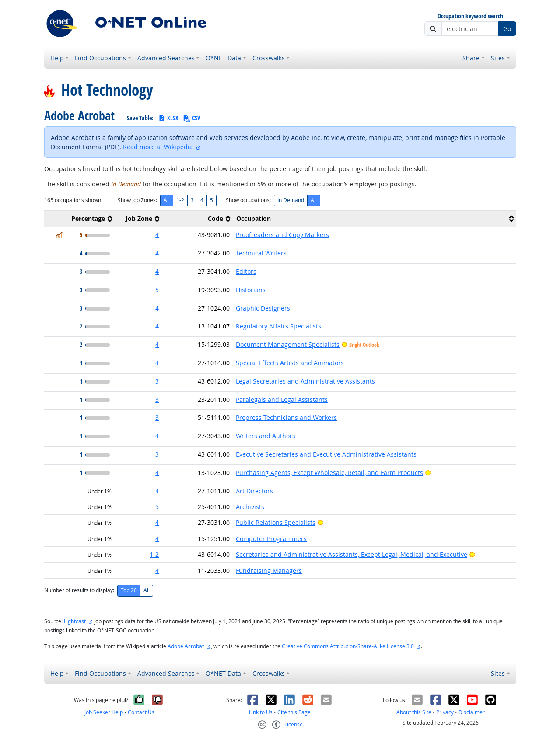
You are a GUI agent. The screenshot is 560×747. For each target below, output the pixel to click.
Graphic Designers (263, 308)
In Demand (291, 200)
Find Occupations (100, 58)
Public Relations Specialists (276, 522)
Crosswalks (269, 58)
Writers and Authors (266, 436)
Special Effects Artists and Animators (290, 363)
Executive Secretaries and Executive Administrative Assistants (326, 454)
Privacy (445, 712)
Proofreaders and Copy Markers (282, 235)
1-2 (180, 200)
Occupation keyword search (470, 16)
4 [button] (157, 235)
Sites (498, 58)
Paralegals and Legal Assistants (282, 400)
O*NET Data (223, 58)
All (167, 200)
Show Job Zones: (137, 200)
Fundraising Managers (269, 571)
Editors (246, 271)
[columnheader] (80, 219)
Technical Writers (261, 253)
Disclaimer (472, 712)
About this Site (414, 712)
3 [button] (157, 381)
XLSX (168, 118)
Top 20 (129, 590)
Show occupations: (248, 200)
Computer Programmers (271, 539)
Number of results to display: (79, 590)
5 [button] (157, 290)
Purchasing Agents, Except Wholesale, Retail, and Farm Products (329, 473)
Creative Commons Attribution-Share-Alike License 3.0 (348, 646)
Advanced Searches (166, 58)
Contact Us (141, 712)
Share (471, 58)
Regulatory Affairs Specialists (278, 326)
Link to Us (261, 712)
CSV (192, 118)
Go (507, 29)
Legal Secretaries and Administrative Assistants (305, 381)
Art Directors (254, 491)
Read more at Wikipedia (158, 147)
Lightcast (75, 621)
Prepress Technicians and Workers (286, 417)
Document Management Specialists (288, 344)
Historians (251, 290)
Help (57, 58)
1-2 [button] (154, 554)
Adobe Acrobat (186, 646)
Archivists (250, 507)
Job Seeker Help (104, 712)
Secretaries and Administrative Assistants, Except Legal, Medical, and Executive (352, 554)
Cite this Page (294, 712)
